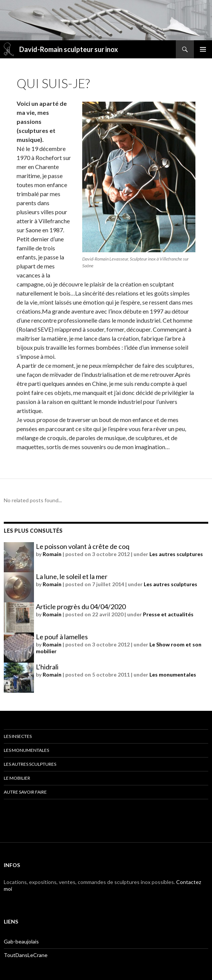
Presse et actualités (168, 614)
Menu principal (203, 49)
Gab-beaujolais (21, 941)
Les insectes (18, 736)
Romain (52, 554)
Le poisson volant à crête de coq (83, 546)
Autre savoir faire (25, 792)
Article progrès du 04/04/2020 (81, 607)
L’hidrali (47, 667)
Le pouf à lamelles (62, 637)
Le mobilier (17, 778)
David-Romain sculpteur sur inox (69, 49)
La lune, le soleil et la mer (72, 576)
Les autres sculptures (176, 554)
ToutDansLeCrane (26, 955)
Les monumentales (173, 674)
